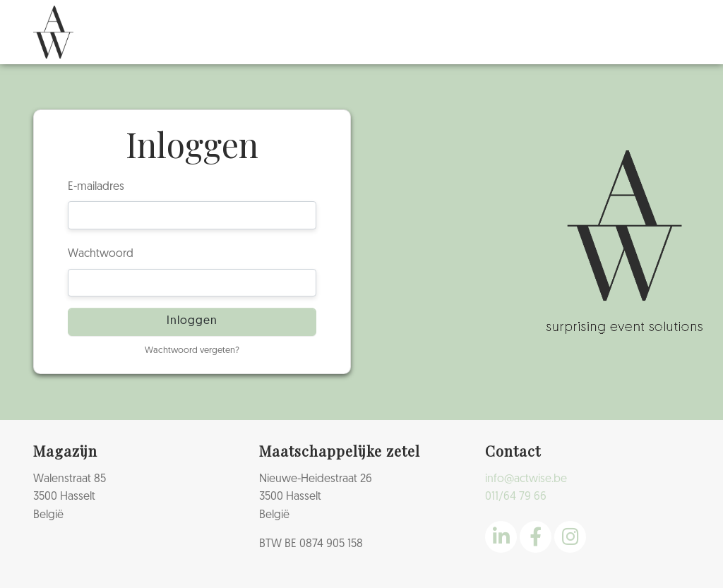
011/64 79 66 (516, 497)
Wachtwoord (101, 254)
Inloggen (192, 321)
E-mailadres (96, 187)
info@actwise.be (526, 479)
